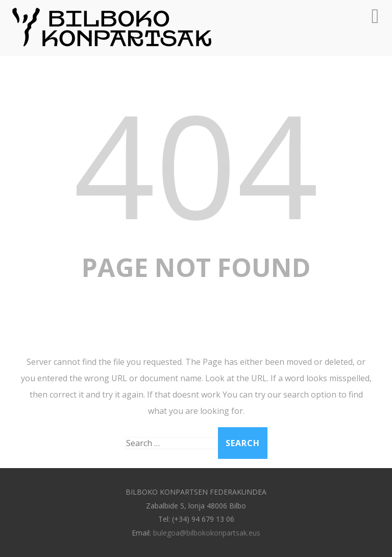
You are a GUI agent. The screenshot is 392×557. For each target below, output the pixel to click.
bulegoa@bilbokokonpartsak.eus (207, 533)
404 (196, 164)
